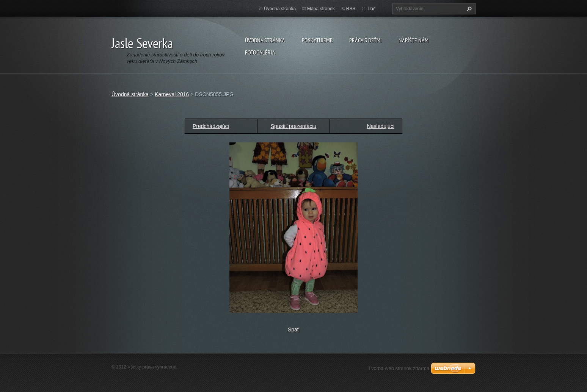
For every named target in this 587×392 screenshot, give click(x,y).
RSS (351, 9)
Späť (293, 330)
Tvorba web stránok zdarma (399, 368)
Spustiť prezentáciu (293, 126)
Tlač (371, 9)
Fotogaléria (260, 52)
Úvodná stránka (265, 40)
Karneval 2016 (172, 94)
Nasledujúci (381, 126)
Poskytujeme (317, 40)
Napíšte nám (414, 40)
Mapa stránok (321, 9)
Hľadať (468, 9)
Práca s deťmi (366, 40)
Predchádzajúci (211, 126)
